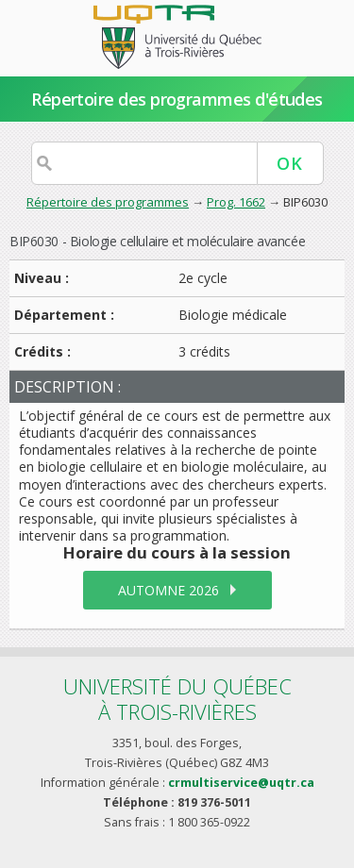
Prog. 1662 (236, 202)
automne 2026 (169, 590)
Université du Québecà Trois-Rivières (177, 699)
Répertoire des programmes (108, 202)
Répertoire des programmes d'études (177, 99)
